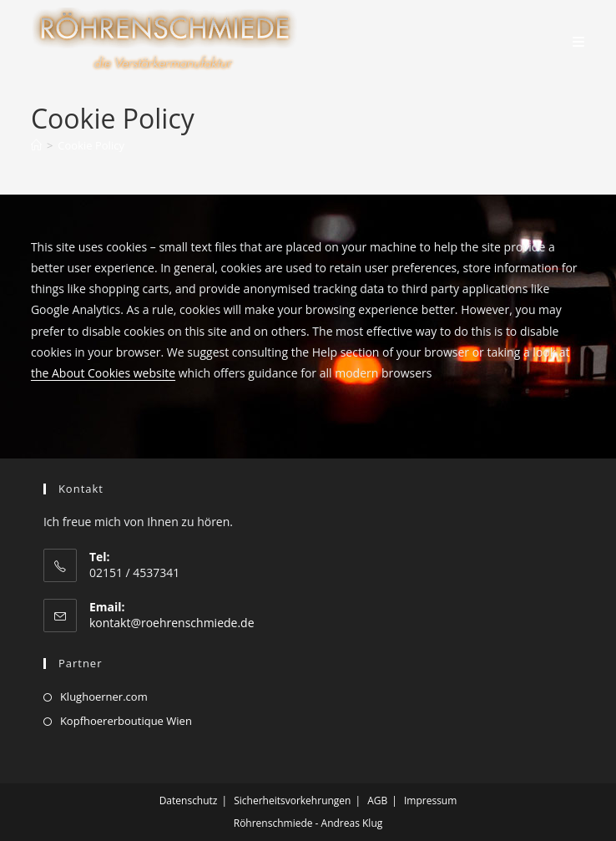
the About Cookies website (103, 373)
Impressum (430, 800)
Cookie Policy (91, 145)
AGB (377, 800)
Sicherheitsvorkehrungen (292, 800)
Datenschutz (189, 800)
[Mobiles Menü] (579, 42)
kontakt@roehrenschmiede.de (172, 623)
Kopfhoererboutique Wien (126, 721)
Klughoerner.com (104, 697)
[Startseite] (36, 145)
